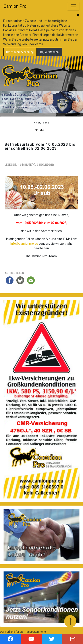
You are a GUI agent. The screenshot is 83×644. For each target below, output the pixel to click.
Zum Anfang (70, 621)
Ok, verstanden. (50, 52)
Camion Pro (15, 6)
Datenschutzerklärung (20, 52)
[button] (6, 102)
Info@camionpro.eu (24, 244)
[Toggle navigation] (73, 6)
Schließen (78, 16)
